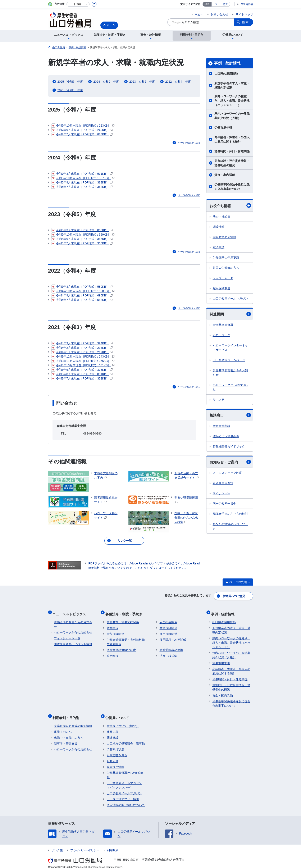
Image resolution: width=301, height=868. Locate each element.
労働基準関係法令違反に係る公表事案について (232, 187)
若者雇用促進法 (223, 484)
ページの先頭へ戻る (189, 143)
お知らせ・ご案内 (230, 463)
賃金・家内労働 (225, 175)
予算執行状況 (115, 745)
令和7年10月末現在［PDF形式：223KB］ (83, 126)
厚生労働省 (247, 4)
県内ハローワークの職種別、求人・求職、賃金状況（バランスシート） (232, 101)
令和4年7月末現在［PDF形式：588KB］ (82, 301)
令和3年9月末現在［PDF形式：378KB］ (82, 372)
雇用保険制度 (222, 288)
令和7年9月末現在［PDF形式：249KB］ (82, 130)
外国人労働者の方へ (226, 268)
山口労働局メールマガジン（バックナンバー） (124, 781)
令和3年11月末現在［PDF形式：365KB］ (83, 363)
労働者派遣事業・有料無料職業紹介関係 (126, 640)
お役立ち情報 (230, 206)
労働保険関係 (168, 626)
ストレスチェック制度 (227, 474)
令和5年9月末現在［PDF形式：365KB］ (82, 240)
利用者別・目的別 (67, 714)
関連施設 (113, 733)
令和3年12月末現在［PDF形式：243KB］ (83, 358)
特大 (225, 4)
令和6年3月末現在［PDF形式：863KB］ (82, 231)
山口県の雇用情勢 (226, 74)
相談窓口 (230, 416)
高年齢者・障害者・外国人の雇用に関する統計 (232, 139)
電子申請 (219, 247)
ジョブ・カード (223, 278)
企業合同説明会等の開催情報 (73, 721)
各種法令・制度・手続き (125, 613)
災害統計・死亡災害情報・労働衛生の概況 (232, 163)
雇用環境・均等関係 (173, 638)
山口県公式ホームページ (229, 361)
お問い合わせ (219, 14)
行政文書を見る (117, 751)
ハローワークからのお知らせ (230, 388)
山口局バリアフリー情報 (123, 795)
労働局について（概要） (123, 721)
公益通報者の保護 (171, 648)
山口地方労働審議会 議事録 (126, 739)
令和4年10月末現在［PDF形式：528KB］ (83, 293)
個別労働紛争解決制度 (121, 648)
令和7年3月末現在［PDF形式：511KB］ (82, 174)
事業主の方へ (63, 727)
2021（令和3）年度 (70, 90)
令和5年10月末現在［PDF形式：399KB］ (83, 236)
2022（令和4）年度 (178, 82)
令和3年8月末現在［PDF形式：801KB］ (82, 376)
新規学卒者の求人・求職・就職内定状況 (232, 85)
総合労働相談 (222, 427)
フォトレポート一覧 (67, 636)
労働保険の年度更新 (226, 258)
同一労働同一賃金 (224, 505)
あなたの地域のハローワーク (230, 527)
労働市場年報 (223, 128)
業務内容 (113, 727)
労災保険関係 (115, 632)
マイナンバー (222, 494)
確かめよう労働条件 (226, 437)
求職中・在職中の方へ (69, 733)
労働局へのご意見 (234, 597)
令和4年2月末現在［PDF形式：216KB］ (82, 350)
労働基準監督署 (223, 326)
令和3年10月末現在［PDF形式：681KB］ (83, 367)
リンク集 (57, 846)
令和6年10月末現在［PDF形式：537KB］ (83, 179)
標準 (207, 4)
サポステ (219, 400)
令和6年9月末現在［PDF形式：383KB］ (82, 183)
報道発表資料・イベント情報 (73, 642)
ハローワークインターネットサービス (230, 348)
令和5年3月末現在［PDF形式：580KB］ (82, 288)
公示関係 (113, 654)
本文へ (199, 14)
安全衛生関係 (168, 620)
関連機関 (230, 314)
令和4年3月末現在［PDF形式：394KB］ (82, 345)
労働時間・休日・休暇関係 (232, 151)
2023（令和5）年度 (142, 82)
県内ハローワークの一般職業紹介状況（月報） (232, 116)
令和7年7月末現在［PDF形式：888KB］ (82, 135)
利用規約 (113, 846)
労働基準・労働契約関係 (123, 620)
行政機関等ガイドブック (229, 447)
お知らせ (113, 756)
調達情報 (219, 227)
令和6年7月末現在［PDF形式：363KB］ (82, 187)
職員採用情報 (115, 762)
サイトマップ (244, 14)
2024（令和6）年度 (106, 82)
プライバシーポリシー (85, 846)
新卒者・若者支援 (66, 739)
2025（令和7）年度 (70, 82)
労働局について (118, 714)
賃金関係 (113, 626)
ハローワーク (222, 336)
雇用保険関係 (168, 632)
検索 (246, 22)
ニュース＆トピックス (71, 613)
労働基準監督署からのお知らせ (230, 373)
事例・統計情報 (227, 63)
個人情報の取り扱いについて (126, 800)
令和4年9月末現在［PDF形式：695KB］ (82, 297)
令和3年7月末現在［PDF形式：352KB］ (82, 380)
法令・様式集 (222, 217)
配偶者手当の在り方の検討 (230, 515)
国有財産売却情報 (224, 237)
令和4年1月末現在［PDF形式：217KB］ (82, 354)
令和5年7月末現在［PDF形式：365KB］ (82, 245)
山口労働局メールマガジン (230, 299)
